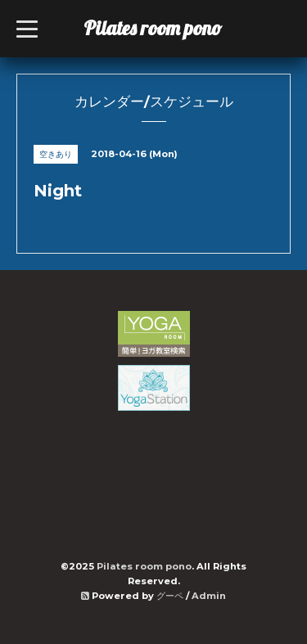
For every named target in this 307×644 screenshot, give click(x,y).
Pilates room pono (163, 28)
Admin (209, 596)
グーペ (170, 596)
